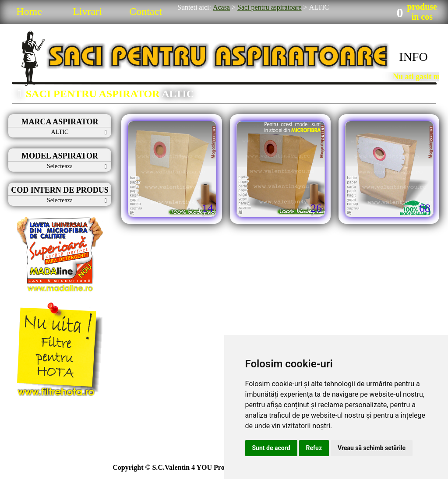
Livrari (87, 11)
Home (29, 11)
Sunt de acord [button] (271, 448)
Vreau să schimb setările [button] (372, 448)
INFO (413, 57)
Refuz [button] (314, 448)
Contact (146, 11)
